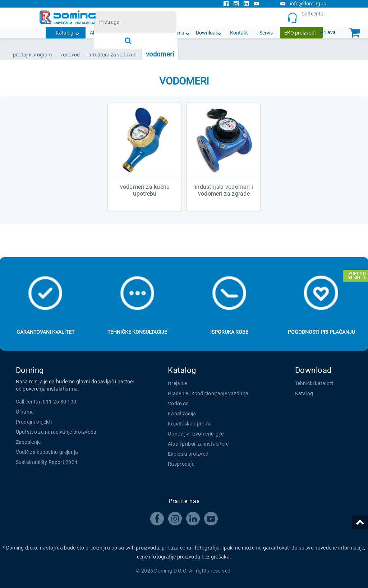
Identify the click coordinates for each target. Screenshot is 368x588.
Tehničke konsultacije (137, 332)
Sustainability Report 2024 (47, 462)
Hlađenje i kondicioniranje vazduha (208, 393)
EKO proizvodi (300, 33)
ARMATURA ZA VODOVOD (112, 55)
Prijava (328, 32)
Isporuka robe (229, 332)
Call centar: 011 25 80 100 (46, 402)
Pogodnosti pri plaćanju (321, 332)
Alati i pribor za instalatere (198, 444)
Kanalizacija (182, 414)
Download (207, 33)
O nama (176, 33)
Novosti (147, 33)
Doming (30, 370)
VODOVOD (70, 55)
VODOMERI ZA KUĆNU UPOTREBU (145, 190)
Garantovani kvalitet (45, 332)
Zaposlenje (28, 442)
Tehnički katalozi (314, 383)
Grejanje (177, 383)
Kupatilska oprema (190, 424)
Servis (266, 33)
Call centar (308, 17)
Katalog (65, 33)
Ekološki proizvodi (189, 454)
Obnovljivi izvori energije (196, 434)
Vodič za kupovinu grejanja (47, 452)
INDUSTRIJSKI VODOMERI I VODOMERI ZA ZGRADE (224, 190)
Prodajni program (32, 55)
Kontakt (239, 33)
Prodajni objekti (34, 422)
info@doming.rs (303, 4)
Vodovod (178, 404)
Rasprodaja (181, 464)
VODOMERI (160, 54)
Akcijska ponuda (108, 33)
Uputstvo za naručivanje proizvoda (56, 432)
